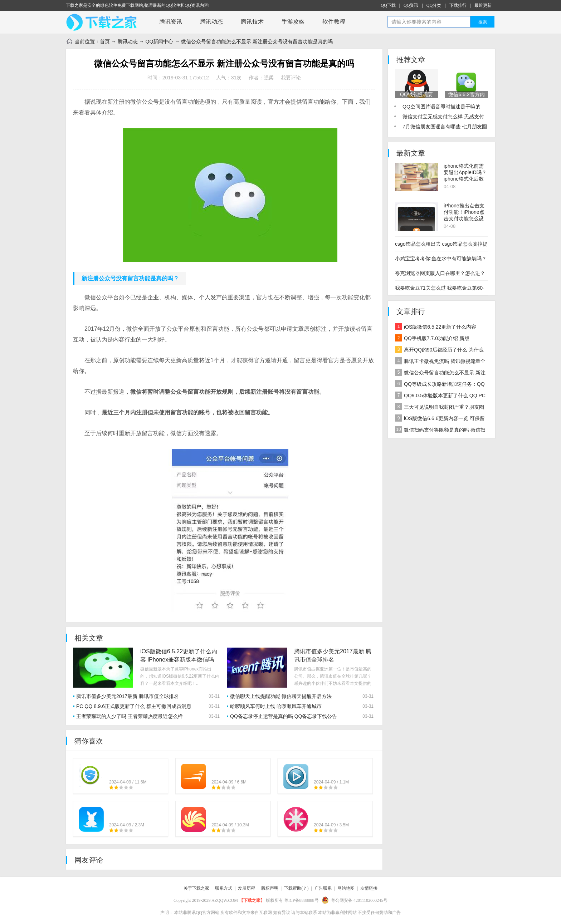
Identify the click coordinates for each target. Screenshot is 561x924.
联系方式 (224, 888)
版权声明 (270, 888)
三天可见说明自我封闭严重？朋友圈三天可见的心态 (440, 408)
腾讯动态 (211, 22)
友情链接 (369, 888)
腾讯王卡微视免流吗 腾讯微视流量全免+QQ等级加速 (440, 362)
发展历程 (247, 888)
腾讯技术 (252, 22)
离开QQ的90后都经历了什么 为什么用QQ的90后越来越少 (439, 351)
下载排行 (458, 5)
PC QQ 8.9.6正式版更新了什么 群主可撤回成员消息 (134, 706)
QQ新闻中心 (160, 41)
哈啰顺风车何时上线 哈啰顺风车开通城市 (276, 706)
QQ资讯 (411, 5)
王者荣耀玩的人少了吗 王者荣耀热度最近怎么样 (130, 716)
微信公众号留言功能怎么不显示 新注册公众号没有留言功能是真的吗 (440, 373)
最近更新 (483, 5)
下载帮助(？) (296, 888)
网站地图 (346, 888)
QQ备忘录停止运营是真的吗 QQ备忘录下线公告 (284, 716)
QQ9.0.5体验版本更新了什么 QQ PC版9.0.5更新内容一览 (440, 396)
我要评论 (291, 78)
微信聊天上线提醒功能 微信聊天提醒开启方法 (281, 696)
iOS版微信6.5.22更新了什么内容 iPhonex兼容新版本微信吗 (436, 328)
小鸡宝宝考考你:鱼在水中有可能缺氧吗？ (441, 259)
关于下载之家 (196, 888)
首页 (105, 41)
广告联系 (323, 888)
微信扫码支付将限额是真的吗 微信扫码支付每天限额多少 (440, 431)
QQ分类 (434, 5)
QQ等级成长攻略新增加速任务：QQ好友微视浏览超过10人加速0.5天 (440, 385)
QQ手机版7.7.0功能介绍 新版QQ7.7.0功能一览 (432, 339)
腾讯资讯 (171, 22)
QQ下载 (388, 5)
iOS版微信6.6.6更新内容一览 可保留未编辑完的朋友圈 (440, 419)
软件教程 (334, 22)
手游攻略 (293, 22)
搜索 (483, 22)
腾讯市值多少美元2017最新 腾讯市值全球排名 (128, 696)
